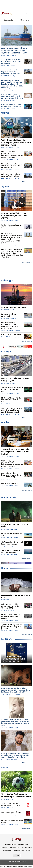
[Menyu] (30, 14)
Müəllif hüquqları (27, 848)
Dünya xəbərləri (9, 498)
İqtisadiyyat (7, 280)
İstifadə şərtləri (7, 851)
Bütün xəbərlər (26, 182)
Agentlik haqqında (10, 845)
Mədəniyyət (7, 639)
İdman (5, 767)
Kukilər (28, 851)
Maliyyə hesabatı (23, 845)
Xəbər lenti (25, 20)
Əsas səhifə (8, 20)
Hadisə (5, 568)
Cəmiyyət (6, 352)
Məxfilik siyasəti (19, 851)
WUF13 (5, 113)
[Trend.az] (7, 14)
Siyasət (5, 186)
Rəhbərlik (4, 848)
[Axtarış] (22, 14)
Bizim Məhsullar (14, 848)
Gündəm (6, 422)
